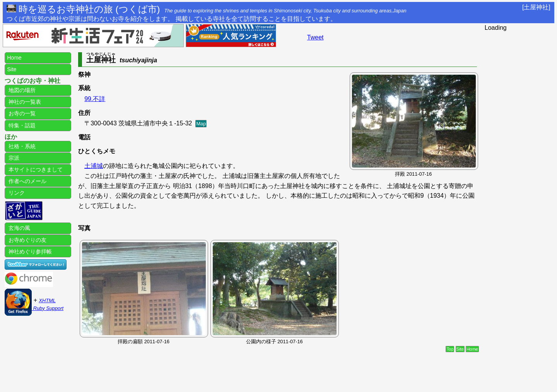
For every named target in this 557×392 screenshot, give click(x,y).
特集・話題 (21, 125)
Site (460, 349)
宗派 (13, 158)
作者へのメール (27, 181)
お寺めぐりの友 (27, 240)
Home (472, 349)
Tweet (315, 37)
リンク (16, 193)
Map (201, 124)
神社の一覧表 (24, 102)
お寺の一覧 (21, 113)
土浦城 (94, 166)
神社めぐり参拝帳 (29, 252)
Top (450, 349)
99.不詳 (95, 99)
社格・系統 (21, 146)
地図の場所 (21, 90)
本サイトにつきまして (35, 169)
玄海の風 (19, 228)
